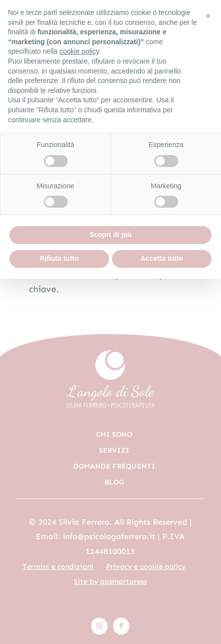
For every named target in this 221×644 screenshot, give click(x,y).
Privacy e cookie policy (146, 566)
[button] (208, 16)
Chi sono (114, 434)
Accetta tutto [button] (162, 258)
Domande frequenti (114, 466)
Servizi (114, 450)
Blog (114, 482)
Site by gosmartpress (110, 581)
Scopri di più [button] (111, 235)
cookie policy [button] (79, 51)
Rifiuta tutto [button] (59, 258)
